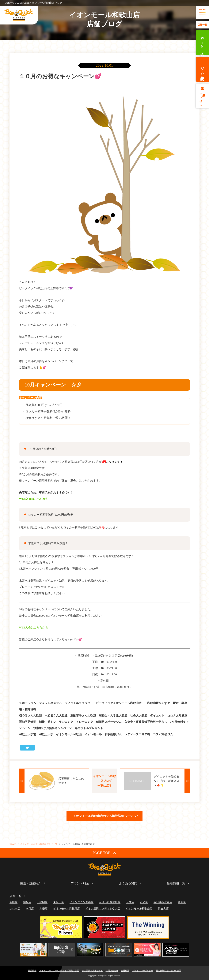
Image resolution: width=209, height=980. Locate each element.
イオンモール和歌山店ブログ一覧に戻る (104, 781)
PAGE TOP (104, 853)
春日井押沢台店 (163, 902)
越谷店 (27, 902)
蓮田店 (13, 902)
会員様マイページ (202, 98)
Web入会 (202, 43)
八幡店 (44, 909)
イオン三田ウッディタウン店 (103, 909)
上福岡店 (42, 902)
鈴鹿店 (182, 902)
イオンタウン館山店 (82, 902)
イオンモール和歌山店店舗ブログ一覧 (39, 844)
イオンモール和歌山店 (139, 909)
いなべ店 (15, 909)
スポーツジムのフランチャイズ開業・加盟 (59, 971)
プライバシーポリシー (143, 971)
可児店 (144, 902)
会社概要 (125, 971)
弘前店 (130, 902)
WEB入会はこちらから (34, 499)
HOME (13, 844)
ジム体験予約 (202, 69)
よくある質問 (128, 883)
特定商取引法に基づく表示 (169, 971)
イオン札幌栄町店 (110, 902)
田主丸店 (163, 909)
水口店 (30, 909)
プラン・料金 (80, 883)
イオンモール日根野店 (66, 909)
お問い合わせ (112, 971)
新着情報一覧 (176, 883)
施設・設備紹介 (31, 883)
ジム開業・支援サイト (92, 971)
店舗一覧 (202, 25)
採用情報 (32, 971)
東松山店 (59, 902)
